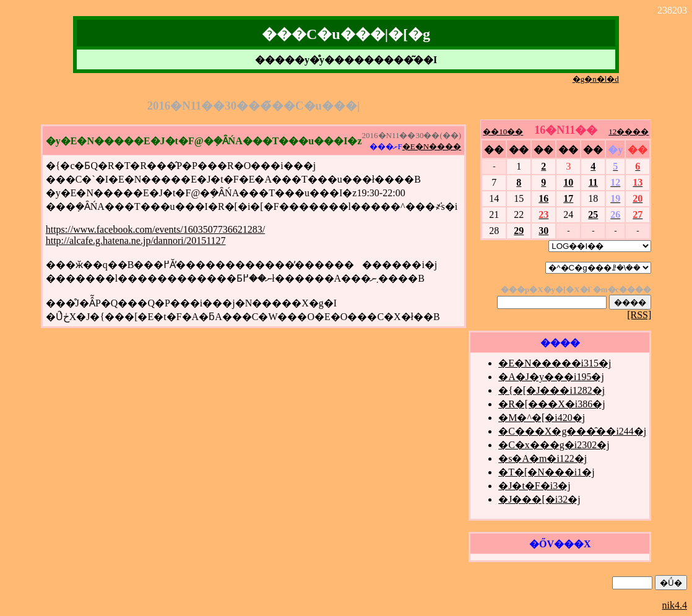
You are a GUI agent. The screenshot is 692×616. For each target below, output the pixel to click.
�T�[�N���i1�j (547, 472)
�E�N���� (432, 146)
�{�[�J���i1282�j (551, 390)
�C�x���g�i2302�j (554, 445)
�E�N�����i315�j (555, 363)
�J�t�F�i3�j (534, 486)
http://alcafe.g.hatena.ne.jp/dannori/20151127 (136, 241)
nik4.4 (675, 605)
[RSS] (639, 315)
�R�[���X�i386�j (551, 404)
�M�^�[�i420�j (542, 418)
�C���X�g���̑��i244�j (572, 431)
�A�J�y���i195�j (551, 377)
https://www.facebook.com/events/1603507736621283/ (155, 229)
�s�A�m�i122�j (543, 458)
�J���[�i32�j (539, 499)
